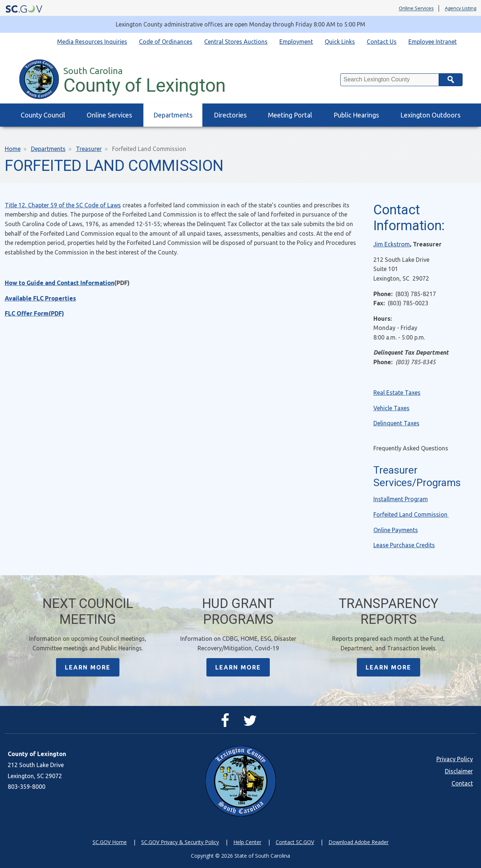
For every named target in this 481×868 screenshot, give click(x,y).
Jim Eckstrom (392, 244)
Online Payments (396, 530)
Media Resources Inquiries (92, 42)
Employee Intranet (433, 42)
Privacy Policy (455, 759)
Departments (173, 115)
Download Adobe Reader (358, 842)
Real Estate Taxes (397, 393)
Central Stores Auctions (236, 42)
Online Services (416, 8)
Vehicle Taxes (391, 408)
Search (451, 80)
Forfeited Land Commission (411, 514)
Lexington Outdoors (430, 115)
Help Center (247, 842)
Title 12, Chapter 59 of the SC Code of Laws (63, 205)
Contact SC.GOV (295, 842)
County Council (43, 115)
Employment (296, 42)
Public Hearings (356, 115)
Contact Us (382, 42)
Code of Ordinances (166, 42)
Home (13, 149)
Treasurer (89, 149)
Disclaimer (459, 771)
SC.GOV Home (110, 842)
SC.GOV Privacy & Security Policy (180, 842)
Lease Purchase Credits (404, 545)
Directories (230, 115)
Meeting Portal (290, 115)
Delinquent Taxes (396, 423)
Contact (462, 783)
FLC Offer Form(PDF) (34, 313)
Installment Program (401, 499)
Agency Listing (461, 8)
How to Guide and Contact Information (60, 283)
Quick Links (340, 42)
